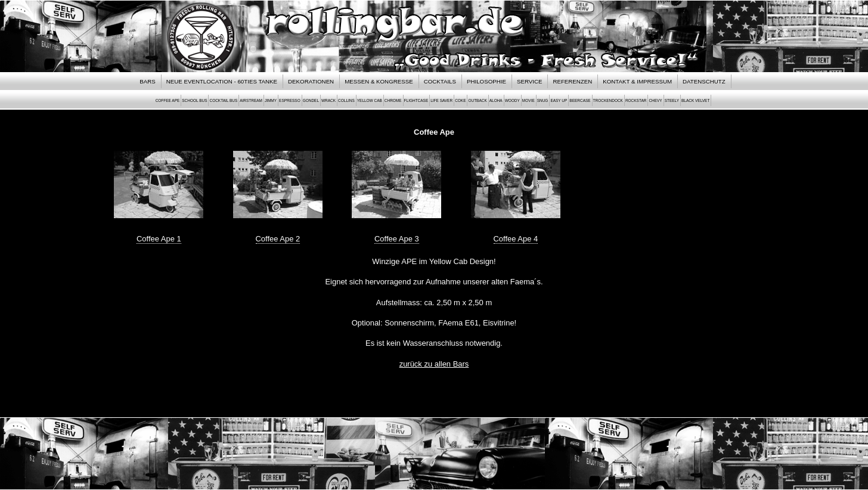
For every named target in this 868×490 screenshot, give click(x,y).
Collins (346, 100)
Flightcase (416, 100)
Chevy (655, 100)
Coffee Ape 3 (397, 239)
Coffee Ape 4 (516, 239)
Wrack (328, 100)
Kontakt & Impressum (637, 81)
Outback (477, 100)
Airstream (251, 100)
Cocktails (440, 81)
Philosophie (486, 81)
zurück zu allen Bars (434, 364)
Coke (460, 100)
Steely (672, 100)
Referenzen (572, 81)
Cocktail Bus (223, 100)
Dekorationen (311, 81)
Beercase (580, 100)
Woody (512, 100)
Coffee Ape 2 (278, 239)
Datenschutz (704, 81)
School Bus (194, 100)
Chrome (393, 100)
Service (530, 81)
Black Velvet (695, 100)
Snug (543, 100)
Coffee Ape (168, 100)
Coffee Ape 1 (159, 239)
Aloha (496, 100)
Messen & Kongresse (379, 81)
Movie (528, 100)
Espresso (290, 100)
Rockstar (636, 100)
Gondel (311, 100)
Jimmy (271, 100)
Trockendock (608, 100)
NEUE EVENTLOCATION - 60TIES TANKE (222, 81)
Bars (147, 81)
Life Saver (441, 100)
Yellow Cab (370, 100)
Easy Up (559, 100)
